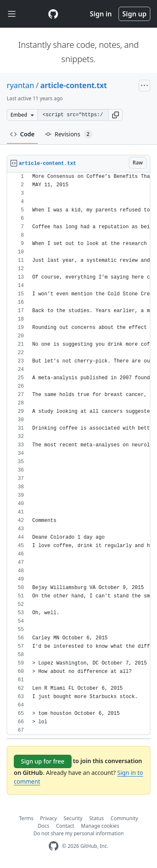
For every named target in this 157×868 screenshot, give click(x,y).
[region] (78, 454)
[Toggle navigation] (12, 14)
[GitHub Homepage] (54, 846)
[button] (116, 115)
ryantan (21, 85)
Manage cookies (100, 826)
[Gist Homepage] (53, 14)
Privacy (49, 818)
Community (124, 818)
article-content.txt (73, 85)
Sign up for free (43, 761)
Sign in (101, 14)
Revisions (69, 134)
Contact (65, 826)
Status (97, 818)
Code (22, 134)
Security (73, 818)
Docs (44, 826)
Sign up (134, 14)
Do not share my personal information (79, 833)
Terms (26, 818)
